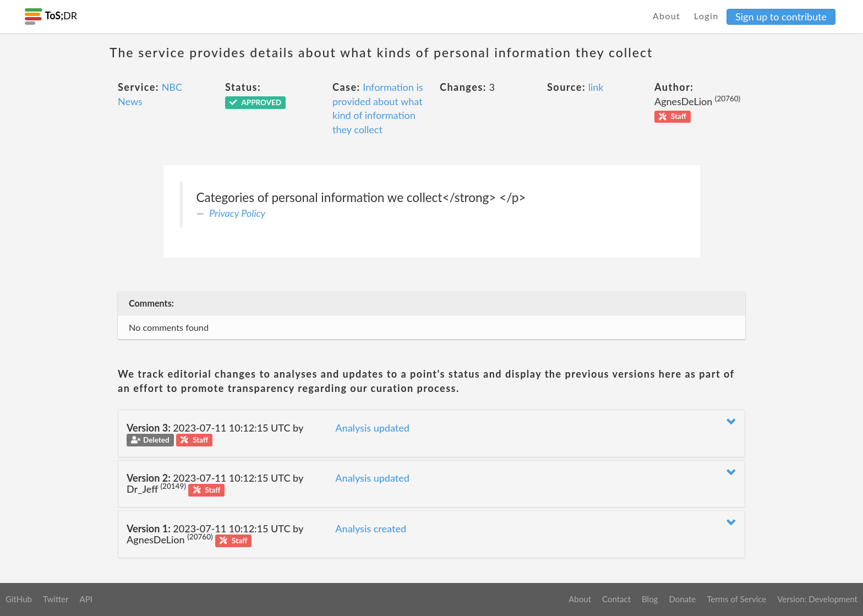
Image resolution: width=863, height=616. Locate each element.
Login (706, 16)
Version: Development (817, 599)
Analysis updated (372, 428)
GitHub (19, 599)
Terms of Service (736, 599)
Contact (616, 599)
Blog (650, 599)
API (86, 599)
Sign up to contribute (781, 17)
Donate (682, 599)
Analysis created (371, 528)
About (667, 16)
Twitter (56, 599)
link (596, 87)
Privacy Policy (237, 213)
